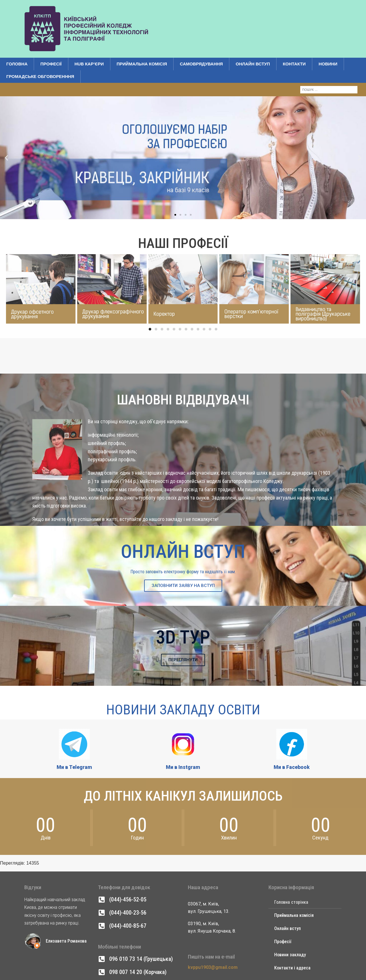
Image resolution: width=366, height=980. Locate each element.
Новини (328, 64)
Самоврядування (201, 64)
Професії (51, 64)
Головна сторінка (291, 902)
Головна (17, 64)
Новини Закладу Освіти (183, 710)
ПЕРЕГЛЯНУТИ (183, 660)
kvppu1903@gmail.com (213, 967)
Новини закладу (290, 955)
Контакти (294, 64)
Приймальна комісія (142, 64)
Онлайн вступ (253, 64)
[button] (6, 127)
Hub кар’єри (89, 64)
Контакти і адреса (292, 968)
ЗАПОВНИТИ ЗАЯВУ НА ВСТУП (183, 586)
